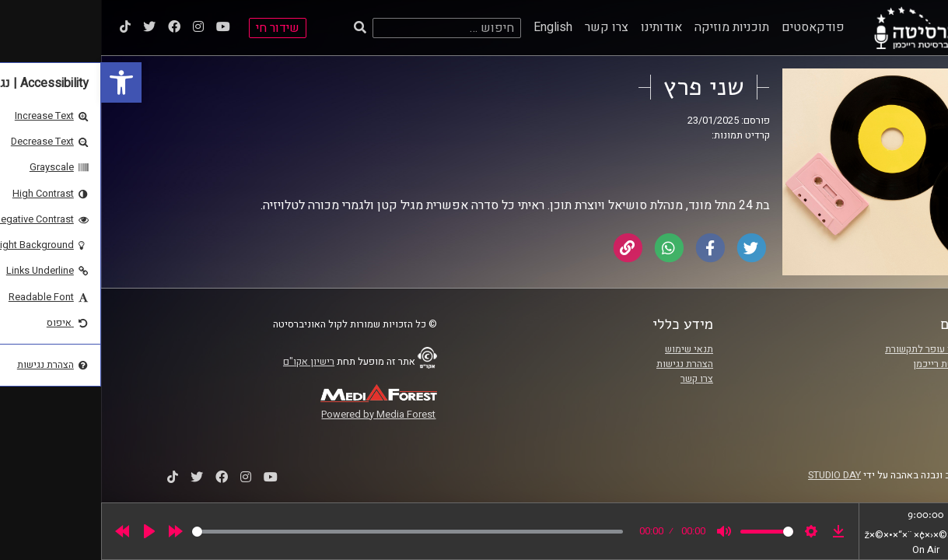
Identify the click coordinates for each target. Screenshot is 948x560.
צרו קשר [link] (505, 27)
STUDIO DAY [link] (733, 475)
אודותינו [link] (560, 27)
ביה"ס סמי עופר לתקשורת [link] (836, 349)
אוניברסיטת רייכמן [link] (850, 364)
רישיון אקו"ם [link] (208, 362)
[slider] (306, 532)
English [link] (452, 27)
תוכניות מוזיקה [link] (631, 27)
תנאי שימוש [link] (588, 349)
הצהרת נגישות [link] (584, 364)
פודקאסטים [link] (712, 27)
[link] (20, 82)
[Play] (48, 531)
